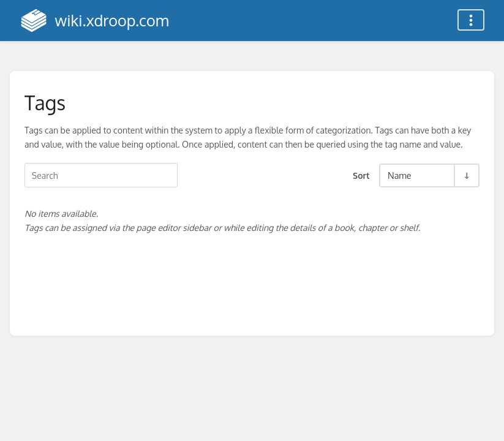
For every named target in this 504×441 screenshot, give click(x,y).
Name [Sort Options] (400, 175)
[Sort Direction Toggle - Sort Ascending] (466, 175)
